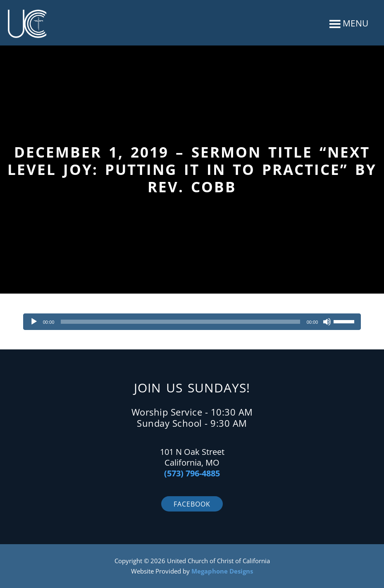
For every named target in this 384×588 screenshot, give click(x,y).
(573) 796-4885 (192, 473)
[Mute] (327, 322)
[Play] (34, 322)
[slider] (180, 322)
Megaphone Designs (222, 571)
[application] (192, 322)
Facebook (192, 504)
